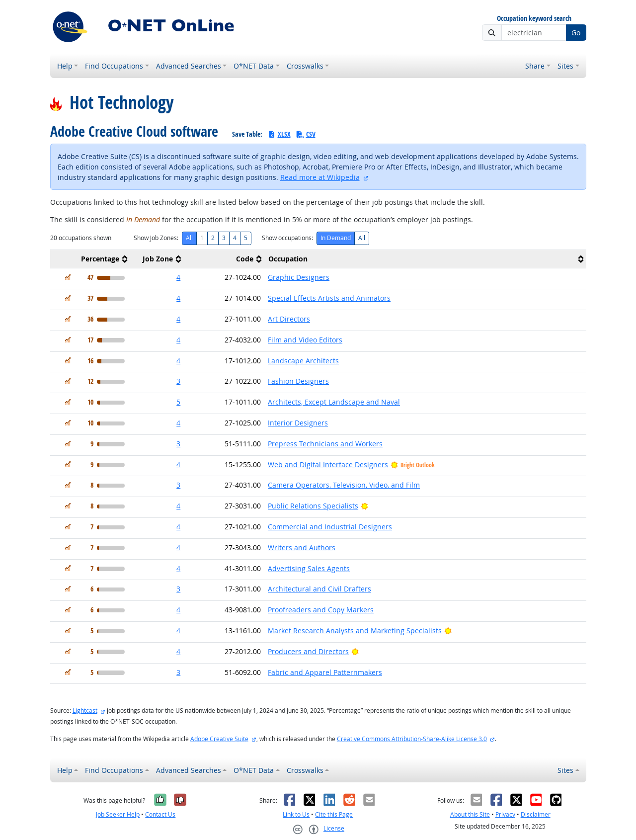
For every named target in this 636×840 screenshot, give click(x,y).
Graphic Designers (299, 277)
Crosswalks (305, 66)
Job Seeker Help (118, 814)
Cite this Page (334, 814)
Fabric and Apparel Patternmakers (325, 672)
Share (535, 66)
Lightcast (85, 711)
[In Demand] (68, 277)
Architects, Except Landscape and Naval (334, 402)
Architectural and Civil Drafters (319, 589)
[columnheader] (90, 259)
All (189, 238)
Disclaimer (536, 814)
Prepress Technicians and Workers (325, 444)
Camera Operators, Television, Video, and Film (344, 485)
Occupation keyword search (534, 19)
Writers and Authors (302, 547)
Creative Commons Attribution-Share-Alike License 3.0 (412, 739)
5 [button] (178, 402)
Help (65, 66)
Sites (565, 66)
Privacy (505, 814)
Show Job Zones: (156, 238)
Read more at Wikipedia (320, 177)
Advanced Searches (189, 66)
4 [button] (178, 277)
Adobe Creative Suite (219, 739)
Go (576, 33)
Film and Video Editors (305, 340)
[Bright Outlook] (364, 506)
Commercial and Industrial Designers (330, 527)
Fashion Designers (298, 381)
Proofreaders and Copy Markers (321, 610)
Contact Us (160, 814)
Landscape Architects (303, 361)
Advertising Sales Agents (309, 568)
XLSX (279, 134)
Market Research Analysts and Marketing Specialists (355, 630)
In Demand (336, 238)
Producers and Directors (308, 651)
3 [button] (178, 381)
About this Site (470, 814)
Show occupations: (287, 238)
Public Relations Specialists (313, 506)
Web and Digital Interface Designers (328, 464)
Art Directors (289, 319)
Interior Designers (298, 423)
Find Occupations (114, 66)
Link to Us (296, 814)
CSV (306, 134)
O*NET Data (254, 66)
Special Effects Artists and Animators (329, 298)
